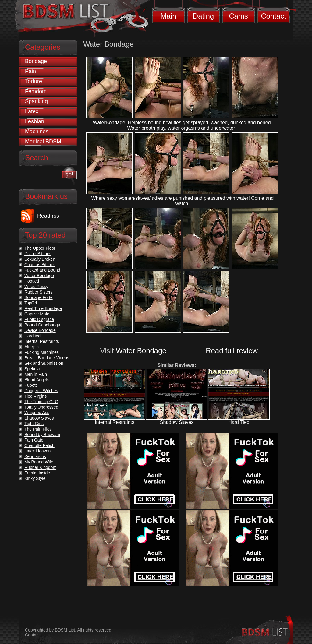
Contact (273, 16)
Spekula (32, 369)
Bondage (36, 61)
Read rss (48, 216)
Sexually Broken (40, 259)
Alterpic (32, 347)
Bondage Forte (39, 297)
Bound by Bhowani (42, 435)
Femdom (36, 91)
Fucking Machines (42, 352)
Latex (32, 111)
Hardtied (32, 336)
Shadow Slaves (177, 422)
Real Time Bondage (43, 308)
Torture (34, 81)
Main (168, 16)
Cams (238, 16)
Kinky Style (35, 478)
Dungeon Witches (41, 391)
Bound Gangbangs (42, 325)
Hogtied (32, 281)
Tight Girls (34, 424)
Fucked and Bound (42, 270)
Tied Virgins (35, 396)
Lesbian (35, 121)
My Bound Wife (39, 462)
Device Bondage (40, 330)
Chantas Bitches (40, 265)
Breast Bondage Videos (47, 358)
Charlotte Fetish (39, 445)
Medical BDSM (43, 142)
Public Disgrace (39, 319)
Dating (203, 16)
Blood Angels (37, 380)
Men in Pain (36, 374)
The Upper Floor (40, 248)
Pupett (30, 385)
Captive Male (37, 314)
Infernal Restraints (115, 422)
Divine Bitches (38, 254)
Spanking (36, 101)
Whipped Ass (37, 413)
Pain (30, 71)
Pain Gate (34, 440)
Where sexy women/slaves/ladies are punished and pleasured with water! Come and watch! (183, 201)
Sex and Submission (44, 363)
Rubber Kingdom (40, 467)
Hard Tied (239, 422)
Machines (37, 132)
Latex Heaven (37, 451)
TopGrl (31, 303)
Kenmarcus (35, 456)
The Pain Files (38, 429)
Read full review (232, 351)
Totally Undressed (41, 407)
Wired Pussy (36, 287)
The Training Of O (41, 402)
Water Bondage (141, 351)
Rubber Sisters (39, 292)
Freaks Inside (37, 473)
